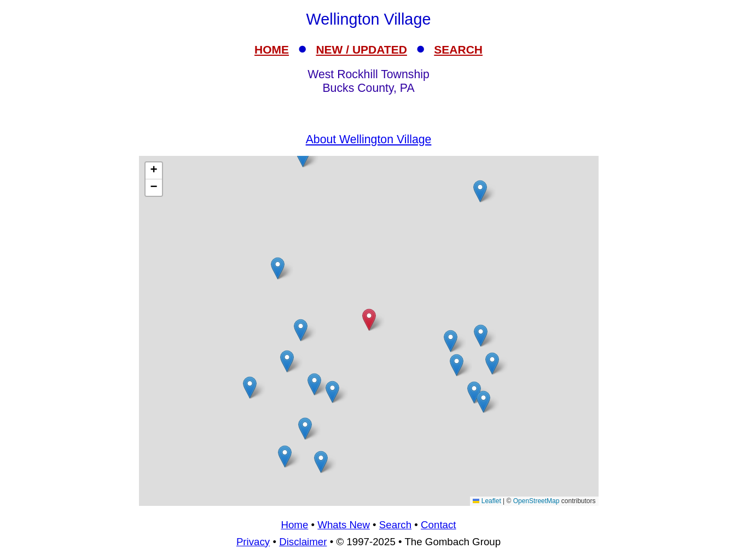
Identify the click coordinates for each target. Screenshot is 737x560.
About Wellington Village (369, 139)
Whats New (344, 525)
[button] (492, 363)
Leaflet (487, 501)
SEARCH (458, 49)
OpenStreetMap (536, 501)
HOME (272, 49)
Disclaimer (303, 542)
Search (395, 525)
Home (294, 525)
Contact (438, 525)
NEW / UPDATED (361, 49)
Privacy (253, 542)
